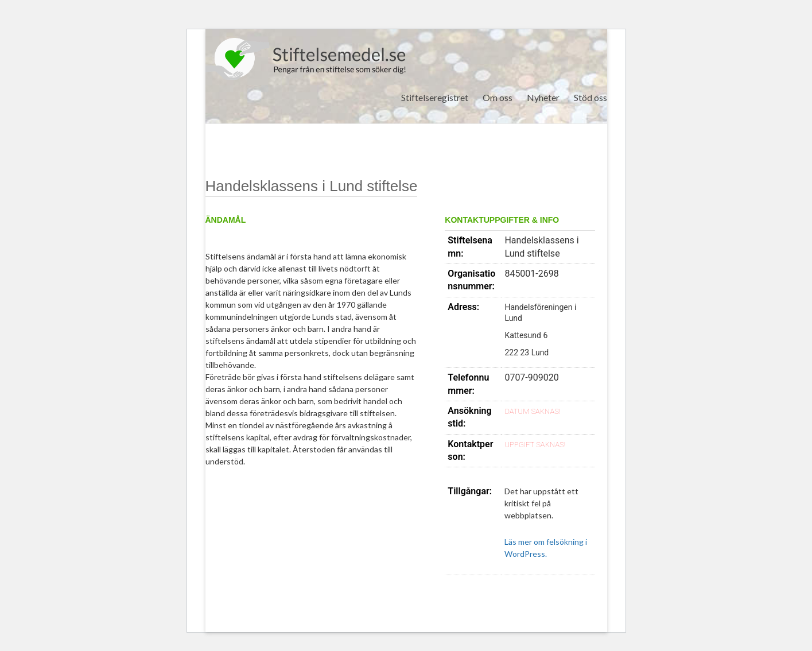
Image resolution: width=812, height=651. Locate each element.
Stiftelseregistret (435, 97)
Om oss (498, 97)
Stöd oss (590, 97)
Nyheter (543, 97)
